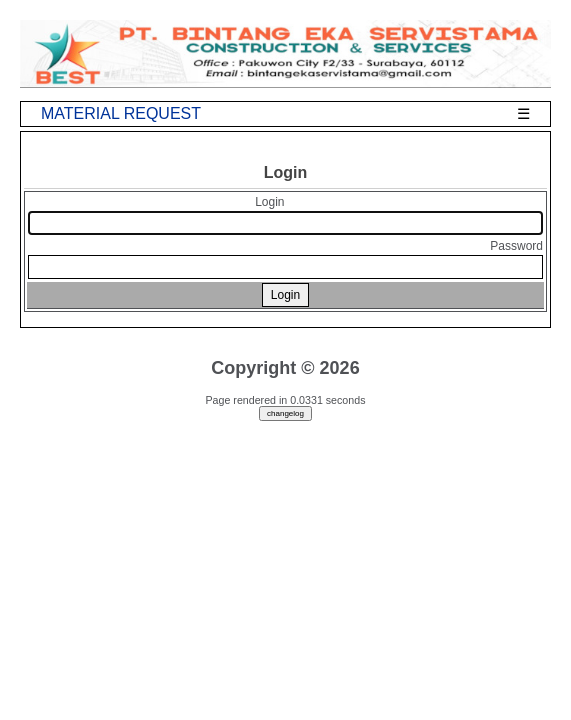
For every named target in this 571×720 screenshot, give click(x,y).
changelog (285, 413)
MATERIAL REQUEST (121, 113)
